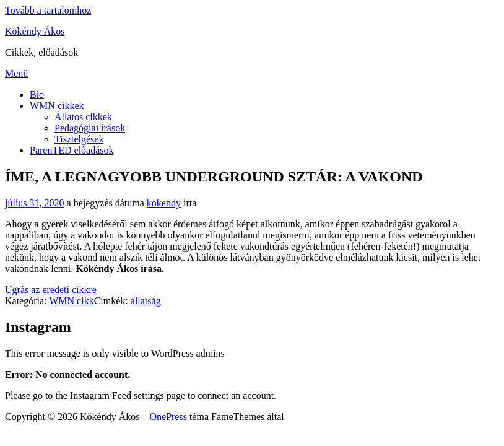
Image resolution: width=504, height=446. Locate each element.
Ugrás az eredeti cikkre (51, 290)
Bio (37, 94)
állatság (146, 301)
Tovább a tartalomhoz (48, 10)
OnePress (168, 417)
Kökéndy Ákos (35, 31)
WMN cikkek (57, 106)
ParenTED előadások (72, 150)
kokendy (164, 203)
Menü (16, 73)
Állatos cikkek (83, 117)
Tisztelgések (79, 139)
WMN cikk (71, 301)
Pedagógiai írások (90, 128)
